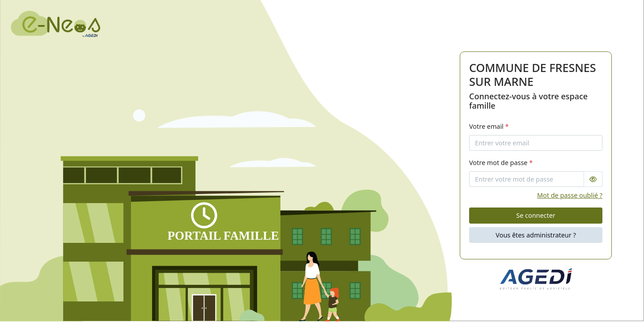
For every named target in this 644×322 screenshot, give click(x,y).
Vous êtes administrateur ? (536, 235)
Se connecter (536, 215)
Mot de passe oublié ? (570, 195)
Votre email (489, 126)
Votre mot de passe (501, 163)
